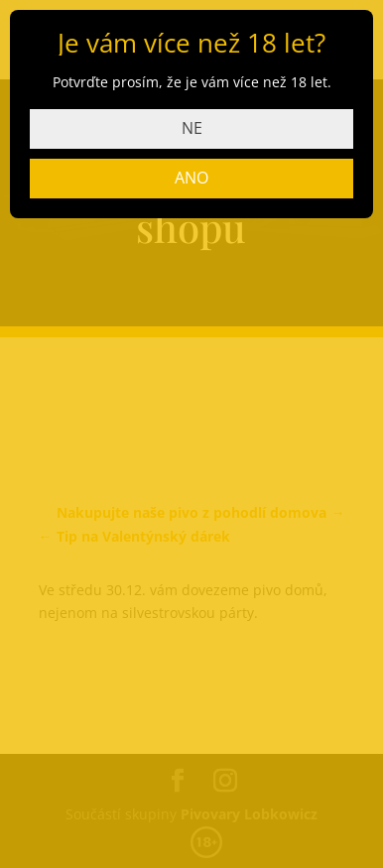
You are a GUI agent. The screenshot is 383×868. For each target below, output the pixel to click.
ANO (191, 178)
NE (192, 128)
